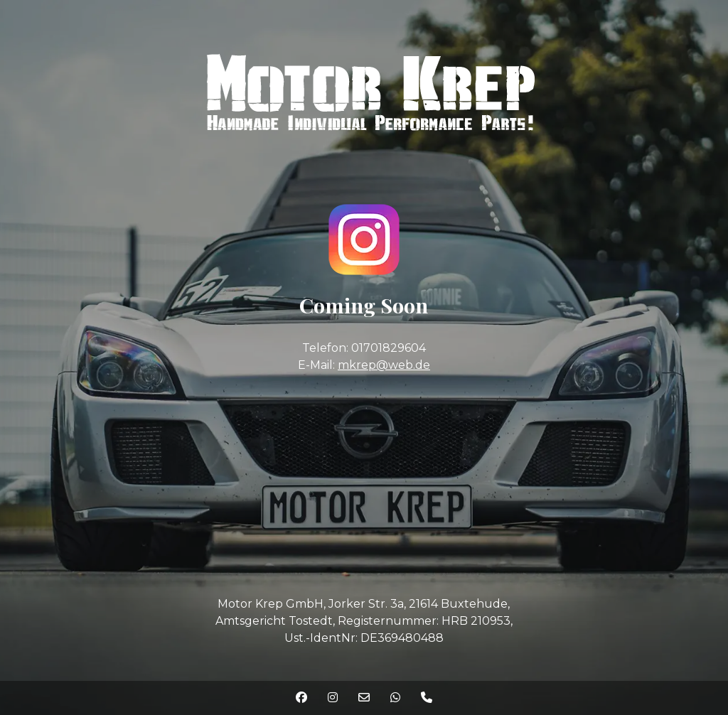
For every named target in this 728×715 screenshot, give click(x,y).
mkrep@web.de (384, 365)
